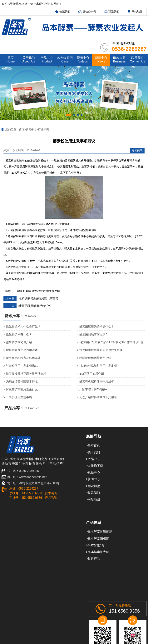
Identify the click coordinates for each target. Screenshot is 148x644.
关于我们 (94, 452)
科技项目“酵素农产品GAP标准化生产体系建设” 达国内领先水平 (110, 343)
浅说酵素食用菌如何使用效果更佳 (101, 350)
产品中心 (94, 459)
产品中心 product (47, 60)
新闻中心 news (101, 60)
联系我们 (112, 11)
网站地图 (135, 11)
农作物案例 (95, 466)
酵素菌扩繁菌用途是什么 (22, 389)
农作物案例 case (65, 60)
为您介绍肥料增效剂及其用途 (98, 397)
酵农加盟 (94, 486)
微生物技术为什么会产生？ (23, 326)
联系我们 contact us (137, 60)
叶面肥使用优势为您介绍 (35, 306)
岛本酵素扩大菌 (98, 552)
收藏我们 (62, 11)
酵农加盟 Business (119, 60)
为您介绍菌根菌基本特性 (22, 381)
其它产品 (94, 559)
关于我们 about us (29, 60)
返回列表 (137, 150)
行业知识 (43, 129)
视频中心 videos (83, 60)
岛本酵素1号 (96, 545)
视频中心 (94, 472)
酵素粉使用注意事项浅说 (22, 366)
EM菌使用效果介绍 (92, 374)
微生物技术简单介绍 (19, 342)
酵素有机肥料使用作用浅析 (97, 381)
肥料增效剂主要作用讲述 (22, 350)
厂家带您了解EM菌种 (93, 389)
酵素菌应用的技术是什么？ (97, 326)
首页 (22, 129)
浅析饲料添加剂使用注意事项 (38, 299)
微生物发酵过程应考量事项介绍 (26, 374)
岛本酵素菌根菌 (98, 539)
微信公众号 (87, 11)
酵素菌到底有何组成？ (94, 334)
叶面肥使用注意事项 (19, 397)
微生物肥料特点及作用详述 (23, 358)
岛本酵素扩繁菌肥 (100, 532)
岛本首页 (94, 445)
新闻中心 (31, 129)
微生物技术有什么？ (19, 334)
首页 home (11, 60)
